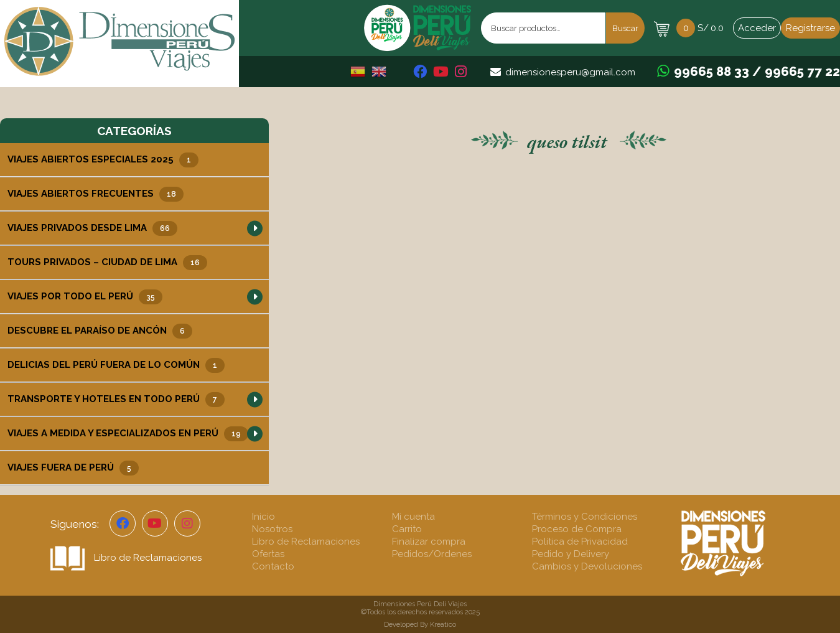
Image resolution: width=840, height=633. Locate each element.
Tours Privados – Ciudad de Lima (107, 263)
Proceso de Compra (577, 529)
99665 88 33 (712, 72)
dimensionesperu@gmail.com (570, 72)
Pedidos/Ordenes (432, 554)
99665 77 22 (802, 72)
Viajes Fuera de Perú (73, 468)
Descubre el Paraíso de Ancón (100, 331)
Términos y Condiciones (585, 517)
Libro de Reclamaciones (126, 558)
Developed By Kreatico (420, 625)
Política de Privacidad (580, 542)
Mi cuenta (413, 517)
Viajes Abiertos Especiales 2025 (103, 160)
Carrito (407, 529)
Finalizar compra (429, 542)
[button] (255, 228)
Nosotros (272, 529)
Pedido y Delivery (571, 554)
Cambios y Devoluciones (587, 566)
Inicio (264, 517)
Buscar (625, 28)
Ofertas (268, 554)
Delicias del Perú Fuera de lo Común (116, 365)
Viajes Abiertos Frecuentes (96, 194)
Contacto (273, 566)
